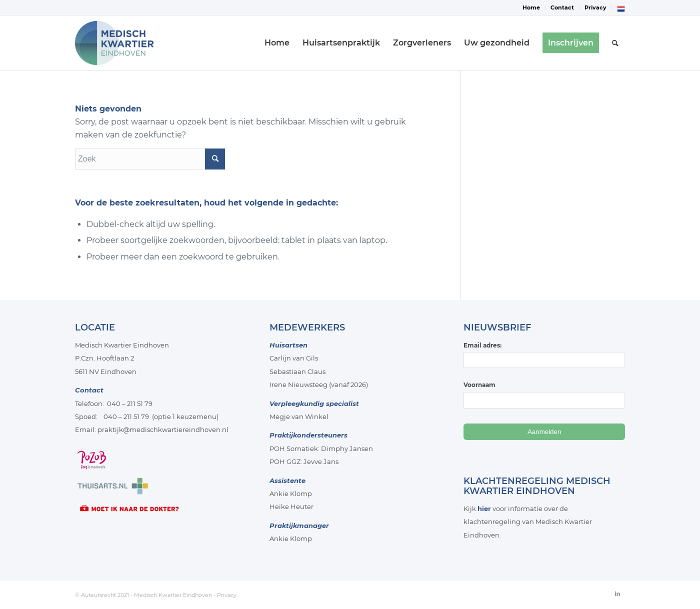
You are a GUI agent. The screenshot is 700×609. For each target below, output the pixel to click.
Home (531, 7)
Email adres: (544, 355)
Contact (562, 7)
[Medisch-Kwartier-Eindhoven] (124, 43)
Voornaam (479, 385)
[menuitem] (531, 7)
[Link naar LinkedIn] (617, 593)
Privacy (595, 7)
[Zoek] (615, 43)
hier (484, 508)
